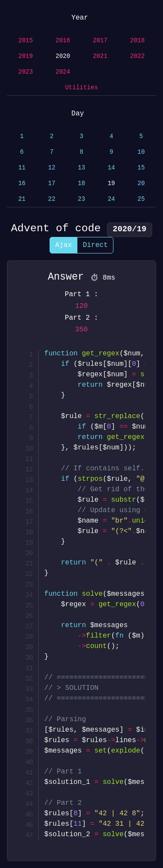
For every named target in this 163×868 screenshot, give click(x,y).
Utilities (82, 88)
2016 (63, 41)
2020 (63, 56)
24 (111, 199)
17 (52, 184)
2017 (100, 41)
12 (52, 168)
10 (141, 152)
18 (81, 184)
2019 (26, 56)
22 (52, 199)
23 (81, 199)
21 (22, 199)
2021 (100, 56)
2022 (137, 56)
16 (22, 184)
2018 (137, 41)
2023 (26, 72)
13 (81, 168)
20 (141, 184)
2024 (63, 72)
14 (111, 168)
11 (22, 168)
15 (141, 168)
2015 (26, 41)
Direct (95, 245)
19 (111, 184)
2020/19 (129, 229)
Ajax (63, 245)
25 (141, 199)
